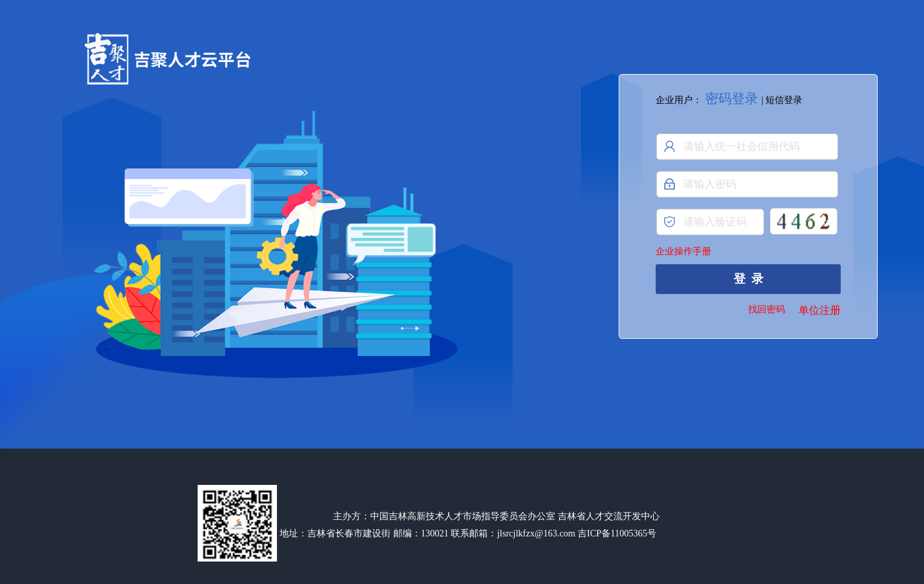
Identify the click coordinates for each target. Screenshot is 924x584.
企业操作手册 (683, 251)
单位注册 (820, 310)
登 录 (749, 279)
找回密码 (767, 310)
